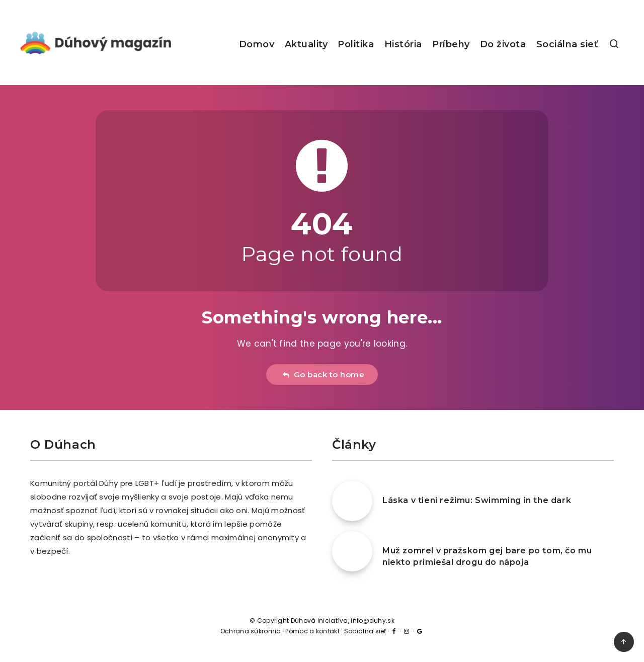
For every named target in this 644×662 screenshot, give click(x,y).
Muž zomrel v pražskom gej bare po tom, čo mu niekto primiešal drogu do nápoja (487, 556)
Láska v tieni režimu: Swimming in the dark (477, 500)
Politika (356, 44)
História (403, 44)
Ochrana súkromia (251, 631)
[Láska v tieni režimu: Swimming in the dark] (352, 501)
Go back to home (323, 375)
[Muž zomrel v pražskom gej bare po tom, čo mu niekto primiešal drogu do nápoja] (352, 551)
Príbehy (451, 44)
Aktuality (306, 44)
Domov (257, 44)
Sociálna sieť (568, 44)
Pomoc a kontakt (312, 631)
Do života (503, 44)
